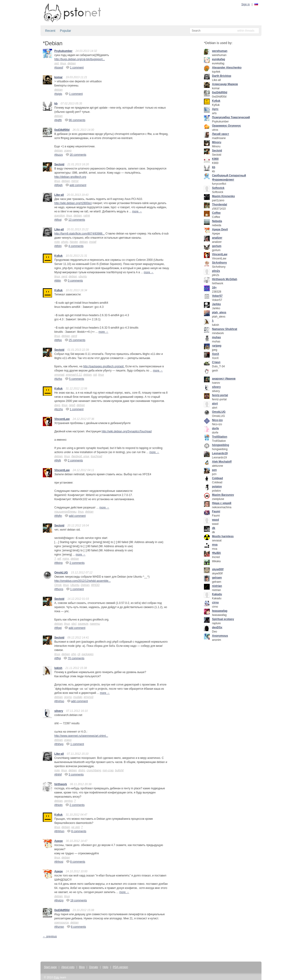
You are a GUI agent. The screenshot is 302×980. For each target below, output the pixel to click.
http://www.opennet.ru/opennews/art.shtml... (81, 736)
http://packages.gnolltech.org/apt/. (104, 366)
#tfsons (59, 589)
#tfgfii (58, 460)
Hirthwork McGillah (225, 279)
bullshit (119, 770)
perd (64, 276)
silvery (59, 711)
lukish (58, 668)
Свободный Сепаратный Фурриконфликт (229, 178)
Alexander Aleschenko (227, 68)
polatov (217, 487)
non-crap (108, 770)
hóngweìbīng (221, 445)
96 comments (75, 120)
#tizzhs (59, 409)
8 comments (77, 831)
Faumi (216, 511)
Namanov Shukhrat (225, 329)
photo (65, 242)
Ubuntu (75, 585)
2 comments (73, 460)
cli (79, 654)
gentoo (68, 801)
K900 (215, 159)
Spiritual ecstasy (223, 619)
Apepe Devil (220, 229)
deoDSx (217, 627)
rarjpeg (217, 346)
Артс (215, 109)
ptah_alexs (219, 312)
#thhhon (59, 831)
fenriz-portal (220, 395)
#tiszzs (59, 155)
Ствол (216, 362)
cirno (215, 603)
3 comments (73, 280)
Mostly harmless (223, 536)
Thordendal (219, 205)
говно (68, 151)
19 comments (76, 900)
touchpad (96, 456)
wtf (59, 559)
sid (95, 375)
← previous (50, 936)
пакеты (95, 624)
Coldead (217, 478)
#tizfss (58, 379)
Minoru (217, 142)
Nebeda (217, 221)
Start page (50, 967)
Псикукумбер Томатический (231, 117)
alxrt (215, 404)
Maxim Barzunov (223, 495)
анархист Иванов (224, 379)
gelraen (217, 578)
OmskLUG (61, 573)
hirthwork (61, 784)
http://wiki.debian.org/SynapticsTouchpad (126, 431)
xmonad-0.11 (74, 375)
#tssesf (59, 68)
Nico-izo (217, 420)
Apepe (59, 841)
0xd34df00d (62, 130)
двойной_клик (80, 456)
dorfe (215, 428)
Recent (50, 31)
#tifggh (58, 185)
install (93, 242)
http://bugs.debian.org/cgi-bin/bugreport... (80, 59)
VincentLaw (62, 419)
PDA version (120, 967)
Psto (56, 977)
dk (214, 528)
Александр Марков (225, 84)
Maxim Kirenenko (223, 196)
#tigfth (58, 120)
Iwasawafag (220, 611)
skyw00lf (218, 569)
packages (88, 654)
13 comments (75, 220)
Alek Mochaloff (222, 462)
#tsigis (58, 94)
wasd (215, 520)
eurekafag (219, 59)
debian (72, 63)
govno (68, 697)
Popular (65, 31)
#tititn (58, 281)
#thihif (58, 775)
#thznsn (59, 927)
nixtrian (217, 586)
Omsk (58, 585)
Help (106, 967)
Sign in (246, 4)
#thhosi (59, 862)
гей (57, 63)
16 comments (76, 154)
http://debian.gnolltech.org (70, 177)
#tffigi (58, 658)
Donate (94, 967)
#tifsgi (58, 220)
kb (56, 104)
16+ (214, 288)
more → (137, 211)
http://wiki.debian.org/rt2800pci (73, 203)
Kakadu (217, 594)
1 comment (75, 67)
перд (72, 405)
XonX (216, 354)
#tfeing (58, 563)
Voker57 (217, 296)
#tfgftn (58, 516)
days (57, 405)
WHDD (95, 585)
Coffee (216, 213)
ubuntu (83, 276)
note (57, 242)
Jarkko (216, 304)
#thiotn (58, 805)
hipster (74, 242)
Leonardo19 (220, 453)
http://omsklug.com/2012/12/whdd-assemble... (83, 581)
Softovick (218, 188)
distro (82, 770)
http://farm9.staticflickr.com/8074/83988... (80, 234)
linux (63, 63)
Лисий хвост (221, 134)
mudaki (78, 697)
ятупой (88, 697)
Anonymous (220, 636)
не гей (75, 827)
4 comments (74, 246)
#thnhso (59, 701)
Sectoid (59, 164)
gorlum (217, 246)
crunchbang (94, 770)
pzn (214, 470)
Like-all (59, 195)
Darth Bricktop (222, 76)
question (60, 216)
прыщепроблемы (65, 512)
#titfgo (58, 340)
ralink (87, 216)
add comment (76, 185)
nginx (66, 559)
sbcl (74, 624)
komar (58, 77)
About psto (68, 967)
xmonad (59, 375)
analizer (217, 238)
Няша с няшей (222, 503)
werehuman (220, 51)
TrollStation (220, 437)
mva (215, 545)
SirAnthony (219, 263)
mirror (75, 181)
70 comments (74, 658)
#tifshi (58, 246)
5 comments (74, 379)
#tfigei (58, 628)
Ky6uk (58, 256)
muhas (216, 337)
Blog (82, 967)
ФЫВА (216, 553)
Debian (85, 585)
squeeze (83, 624)
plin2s (216, 271)
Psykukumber (63, 51)
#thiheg (59, 744)
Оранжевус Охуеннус (226, 126)
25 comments (75, 340)
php (74, 654)
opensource (62, 923)
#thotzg (59, 900)
